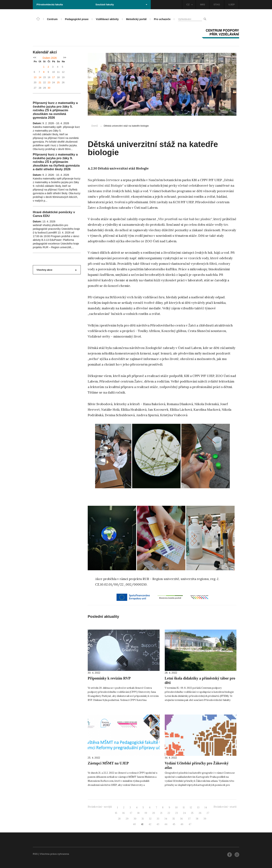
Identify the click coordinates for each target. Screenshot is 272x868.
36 (181, 819)
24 (184, 813)
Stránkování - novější (100, 807)
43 (158, 824)
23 (49, 82)
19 (146, 813)
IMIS (203, 5)
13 (35, 77)
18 (138, 813)
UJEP (232, 5)
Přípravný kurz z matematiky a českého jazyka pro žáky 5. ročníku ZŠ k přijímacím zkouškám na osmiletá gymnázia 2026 (55, 110)
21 (40, 82)
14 (40, 77)
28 (119, 819)
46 (182, 824)
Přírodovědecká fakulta (50, 5)
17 (53, 77)
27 (208, 813)
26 (200, 813)
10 (176, 807)
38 (197, 819)
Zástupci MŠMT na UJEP (108, 763)
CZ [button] (189, 5)
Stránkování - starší (225, 807)
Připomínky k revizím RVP (109, 678)
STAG (217, 5)
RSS (35, 854)
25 (58, 82)
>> (65, 57)
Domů (95, 126)
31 (143, 819)
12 (191, 807)
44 (166, 824)
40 (134, 824)
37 (189, 819)
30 (49, 88)
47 (190, 824)
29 (127, 819)
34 (166, 819)
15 (116, 813)
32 (150, 819)
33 (158, 819)
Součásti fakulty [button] (121, 5)
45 (174, 824)
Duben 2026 (50, 58)
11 (184, 807)
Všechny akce (56, 270)
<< (35, 57)
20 (154, 813)
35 (174, 819)
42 (150, 824)
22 (169, 813)
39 (205, 819)
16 (124, 813)
